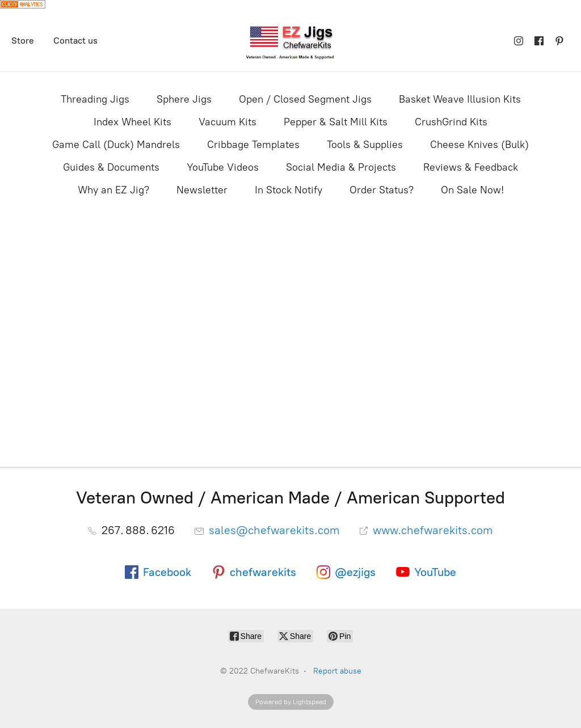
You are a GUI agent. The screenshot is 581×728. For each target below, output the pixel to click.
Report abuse (337, 671)
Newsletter (202, 190)
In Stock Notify (289, 190)
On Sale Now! (472, 190)
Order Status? (382, 190)
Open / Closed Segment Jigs (305, 99)
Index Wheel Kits (132, 122)
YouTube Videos (223, 167)
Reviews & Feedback (471, 167)
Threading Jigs (95, 99)
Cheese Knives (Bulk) (479, 145)
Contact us (75, 41)
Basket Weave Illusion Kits (460, 99)
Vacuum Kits (228, 122)
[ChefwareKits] (290, 41)
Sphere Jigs (184, 99)
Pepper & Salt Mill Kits (336, 122)
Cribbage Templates (253, 145)
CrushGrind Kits (451, 122)
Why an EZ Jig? (113, 190)
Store (23, 41)
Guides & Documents (111, 167)
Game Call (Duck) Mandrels (116, 145)
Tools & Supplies (365, 145)
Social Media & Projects (341, 167)
